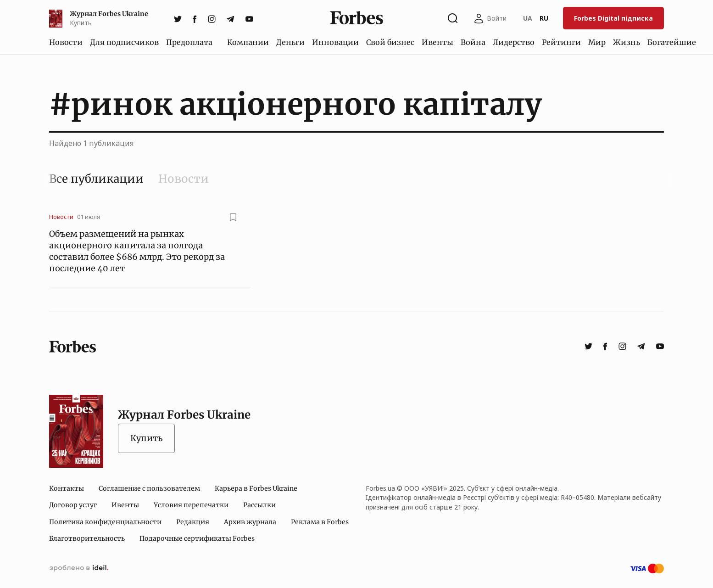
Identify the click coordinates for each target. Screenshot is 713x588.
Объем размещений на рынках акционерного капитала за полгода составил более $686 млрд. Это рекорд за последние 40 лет (137, 251)
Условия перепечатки (191, 505)
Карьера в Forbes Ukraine (256, 488)
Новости (66, 42)
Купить (146, 438)
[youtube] (249, 18)
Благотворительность (87, 538)
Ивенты (437, 42)
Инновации (335, 42)
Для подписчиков (124, 42)
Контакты (67, 488)
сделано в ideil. (79, 568)
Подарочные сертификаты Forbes (197, 538)
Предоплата (189, 42)
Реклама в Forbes (320, 522)
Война (473, 42)
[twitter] (178, 18)
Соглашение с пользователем (149, 488)
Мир (597, 42)
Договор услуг (73, 505)
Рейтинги (561, 42)
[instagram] (212, 18)
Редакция (193, 522)
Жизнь (627, 42)
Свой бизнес (390, 42)
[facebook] (195, 18)
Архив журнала (250, 522)
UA (528, 18)
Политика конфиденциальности (105, 522)
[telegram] (231, 18)
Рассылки (259, 505)
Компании (248, 42)
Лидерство (514, 42)
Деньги (290, 42)
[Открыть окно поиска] (453, 18)
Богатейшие (672, 42)
